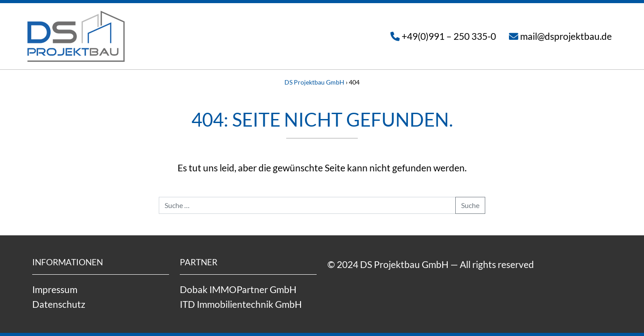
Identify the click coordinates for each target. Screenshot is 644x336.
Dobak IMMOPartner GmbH (238, 289)
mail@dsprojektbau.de (566, 36)
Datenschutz (59, 304)
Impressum (55, 289)
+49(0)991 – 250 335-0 (449, 36)
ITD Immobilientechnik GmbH (241, 304)
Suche (470, 205)
